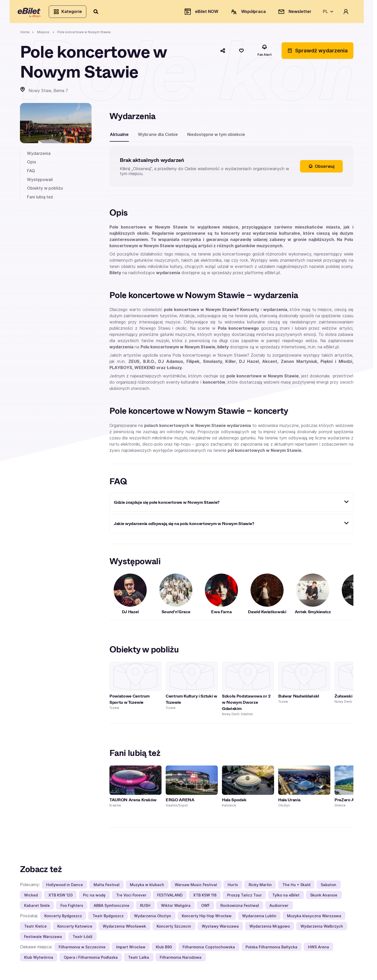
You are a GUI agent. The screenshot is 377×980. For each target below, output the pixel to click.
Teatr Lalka (139, 959)
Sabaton (329, 887)
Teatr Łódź (83, 939)
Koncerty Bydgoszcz (63, 918)
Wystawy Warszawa (220, 928)
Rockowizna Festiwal (240, 907)
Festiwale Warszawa (43, 939)
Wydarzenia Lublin (259, 918)
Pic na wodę (94, 897)
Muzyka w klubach (147, 887)
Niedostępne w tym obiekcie (216, 136)
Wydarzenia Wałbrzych (322, 928)
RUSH (145, 907)
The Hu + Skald (296, 887)
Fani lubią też (40, 199)
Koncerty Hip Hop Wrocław (207, 918)
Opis (32, 164)
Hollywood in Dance (65, 887)
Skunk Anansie (324, 897)
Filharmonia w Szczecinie (82, 949)
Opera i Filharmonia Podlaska (91, 959)
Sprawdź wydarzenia (317, 53)
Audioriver (279, 907)
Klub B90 (164, 949)
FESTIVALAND (170, 897)
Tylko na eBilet (286, 897)
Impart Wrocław (131, 949)
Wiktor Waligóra (176, 907)
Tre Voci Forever (131, 897)
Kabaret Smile (37, 907)
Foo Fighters (72, 907)
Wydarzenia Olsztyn (153, 918)
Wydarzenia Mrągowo (270, 928)
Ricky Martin (260, 887)
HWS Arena (319, 949)
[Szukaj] (99, 12)
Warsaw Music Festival (196, 887)
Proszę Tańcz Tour (245, 897)
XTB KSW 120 (61, 897)
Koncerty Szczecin (174, 928)
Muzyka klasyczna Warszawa (314, 918)
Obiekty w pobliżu (45, 190)
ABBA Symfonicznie (111, 907)
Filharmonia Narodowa (181, 959)
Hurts (233, 887)
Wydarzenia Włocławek (124, 928)
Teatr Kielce (35, 928)
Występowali (40, 182)
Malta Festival (107, 887)
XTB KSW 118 (205, 897)
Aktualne (119, 136)
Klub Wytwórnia (39, 959)
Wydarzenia (39, 155)
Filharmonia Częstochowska (209, 949)
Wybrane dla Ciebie (158, 136)
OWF (205, 907)
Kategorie (70, 12)
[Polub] (241, 53)
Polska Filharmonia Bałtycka (271, 949)
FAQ (31, 173)
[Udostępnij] (223, 53)
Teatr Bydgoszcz (108, 918)
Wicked (31, 897)
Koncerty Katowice (75, 928)
